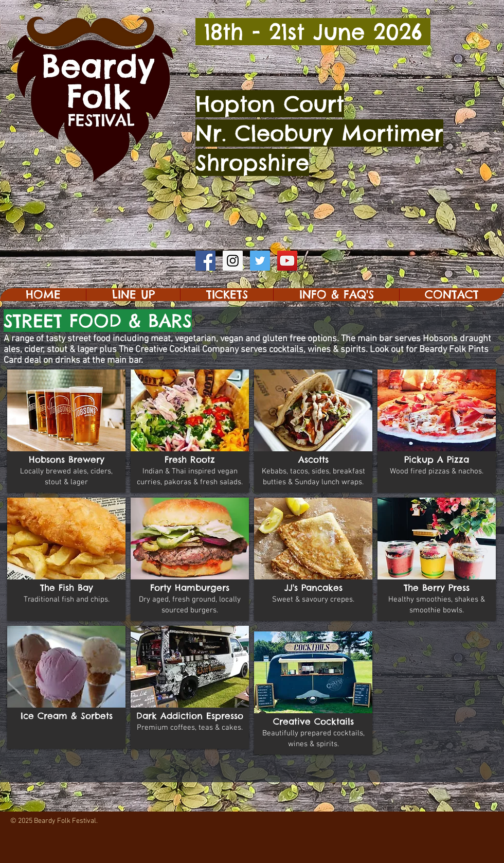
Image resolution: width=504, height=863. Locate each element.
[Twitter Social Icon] (260, 261)
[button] (133, 295)
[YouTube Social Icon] (287, 261)
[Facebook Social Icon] (205, 261)
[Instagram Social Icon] (233, 261)
